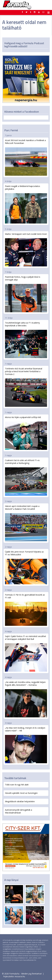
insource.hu (20, 976)
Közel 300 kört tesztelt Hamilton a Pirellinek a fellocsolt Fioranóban (26, 157)
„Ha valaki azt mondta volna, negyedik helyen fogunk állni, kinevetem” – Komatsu (26, 699)
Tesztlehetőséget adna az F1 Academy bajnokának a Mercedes (26, 340)
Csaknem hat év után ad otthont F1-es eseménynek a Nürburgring (26, 477)
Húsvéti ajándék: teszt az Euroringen (21, 793)
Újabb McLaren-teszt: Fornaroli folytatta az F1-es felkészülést (26, 567)
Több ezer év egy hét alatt (17, 785)
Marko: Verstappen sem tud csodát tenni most (26, 250)
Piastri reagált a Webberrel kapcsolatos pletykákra (26, 204)
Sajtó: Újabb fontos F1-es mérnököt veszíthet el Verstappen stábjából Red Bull (26, 653)
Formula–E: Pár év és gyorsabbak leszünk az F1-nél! (26, 610)
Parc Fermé (11, 130)
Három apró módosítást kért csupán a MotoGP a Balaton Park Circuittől (26, 523)
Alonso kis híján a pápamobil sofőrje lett (26, 433)
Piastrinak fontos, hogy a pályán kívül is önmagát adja (26, 294)
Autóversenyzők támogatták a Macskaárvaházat (19, 811)
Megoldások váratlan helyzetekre (20, 801)
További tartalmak (15, 778)
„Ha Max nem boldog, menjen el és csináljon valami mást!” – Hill (26, 745)
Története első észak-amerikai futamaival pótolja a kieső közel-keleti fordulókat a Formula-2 (26, 387)
